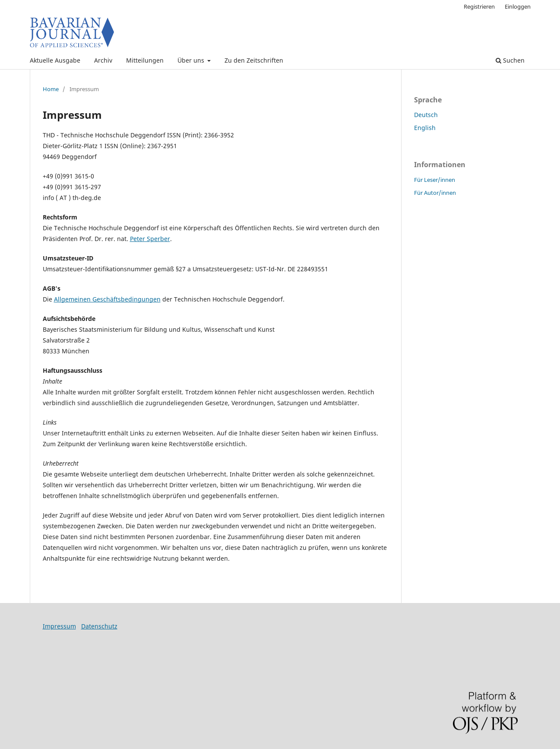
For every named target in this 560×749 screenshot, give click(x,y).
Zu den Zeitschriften (254, 60)
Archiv (103, 60)
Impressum (59, 626)
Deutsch (426, 115)
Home (51, 89)
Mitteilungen (145, 60)
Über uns (192, 60)
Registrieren (479, 6)
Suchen (510, 60)
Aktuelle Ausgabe (55, 60)
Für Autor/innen (435, 193)
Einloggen (518, 6)
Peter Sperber (150, 239)
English (425, 128)
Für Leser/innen (435, 180)
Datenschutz (99, 626)
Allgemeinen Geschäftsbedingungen (107, 299)
